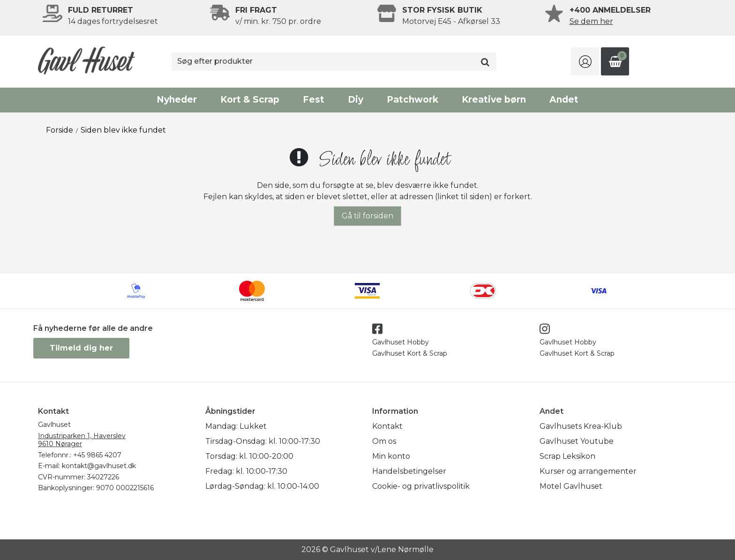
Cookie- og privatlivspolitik (421, 486)
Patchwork (412, 100)
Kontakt (387, 426)
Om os (384, 441)
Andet (564, 100)
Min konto (391, 456)
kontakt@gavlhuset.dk (99, 466)
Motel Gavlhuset (571, 486)
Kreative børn (494, 100)
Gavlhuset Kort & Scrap (410, 353)
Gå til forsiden (367, 216)
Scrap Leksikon (567, 456)
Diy (356, 100)
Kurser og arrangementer (588, 471)
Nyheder (177, 100)
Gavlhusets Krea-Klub (581, 426)
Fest (314, 100)
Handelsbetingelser (409, 471)
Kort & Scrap (250, 100)
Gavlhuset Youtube (577, 441)
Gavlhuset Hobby (401, 342)
